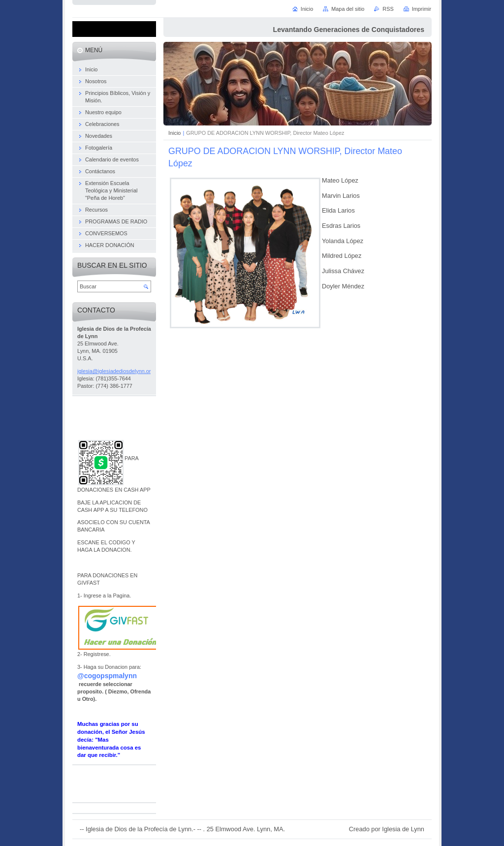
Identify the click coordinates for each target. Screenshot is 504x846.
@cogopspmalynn (107, 676)
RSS (388, 9)
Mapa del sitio (348, 9)
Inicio (174, 133)
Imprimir (422, 9)
